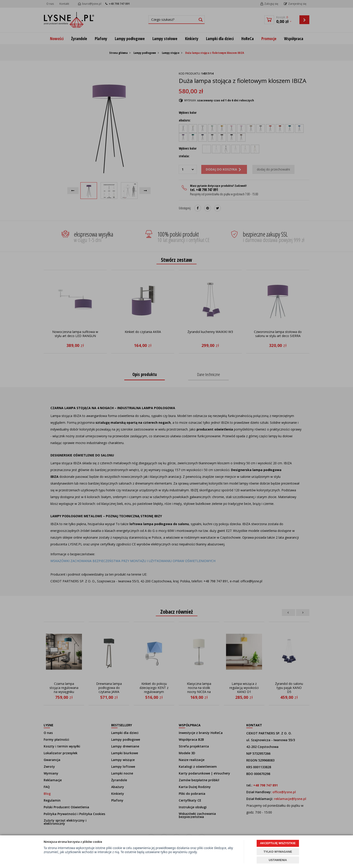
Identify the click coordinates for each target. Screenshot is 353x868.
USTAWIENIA (278, 860)
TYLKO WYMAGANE (278, 852)
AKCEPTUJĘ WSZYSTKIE (278, 843)
